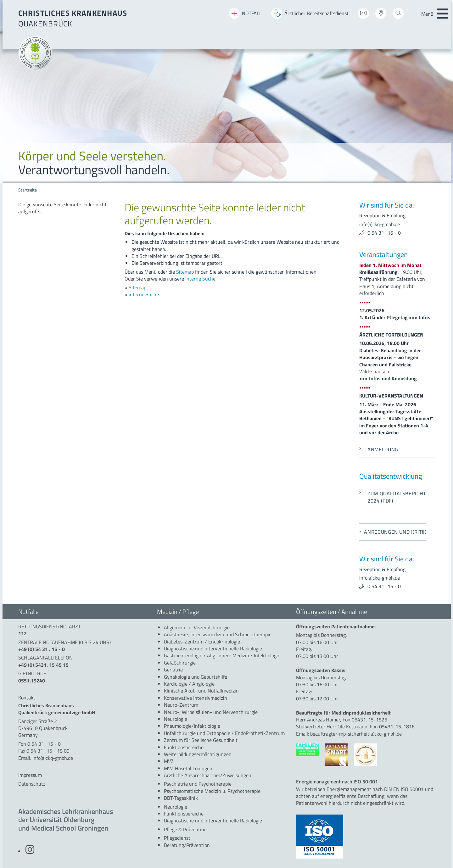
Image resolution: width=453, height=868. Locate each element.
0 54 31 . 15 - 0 (384, 233)
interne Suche (200, 279)
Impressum (30, 775)
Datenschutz (32, 784)
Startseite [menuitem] (28, 190)
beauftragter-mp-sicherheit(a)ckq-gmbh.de (356, 734)
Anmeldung (379, 449)
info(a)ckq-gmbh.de (380, 224)
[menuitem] (67, 208)
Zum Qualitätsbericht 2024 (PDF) (393, 497)
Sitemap (185, 272)
